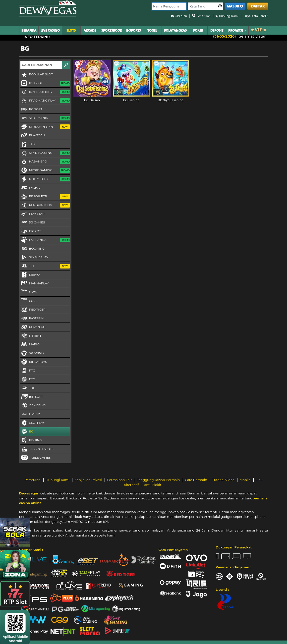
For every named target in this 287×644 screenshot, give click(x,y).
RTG (28, 371)
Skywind (32, 353)
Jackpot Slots (37, 449)
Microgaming (45, 170)
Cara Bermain (196, 480)
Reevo (30, 275)
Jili (45, 266)
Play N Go (33, 327)
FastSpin (32, 319)
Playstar (32, 214)
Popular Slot (37, 75)
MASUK (235, 6)
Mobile (245, 480)
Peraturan (33, 480)
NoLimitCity (45, 179)
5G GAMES (33, 223)
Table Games (36, 458)
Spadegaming (45, 153)
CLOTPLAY (33, 423)
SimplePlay (34, 258)
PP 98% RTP (45, 197)
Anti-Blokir (153, 485)
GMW (29, 292)
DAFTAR (258, 6)
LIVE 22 (30, 414)
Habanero (45, 162)
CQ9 (28, 301)
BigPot (31, 231)
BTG (28, 379)
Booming (33, 249)
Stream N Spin (45, 127)
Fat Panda (45, 240)
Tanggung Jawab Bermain (159, 480)
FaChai (30, 188)
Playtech (33, 135)
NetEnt (31, 336)
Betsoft (32, 397)
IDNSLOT (45, 83)
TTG (28, 144)
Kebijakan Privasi (88, 480)
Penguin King (45, 205)
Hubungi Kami (58, 480)
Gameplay (33, 406)
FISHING (31, 440)
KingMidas (34, 362)
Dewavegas (29, 493)
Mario (30, 344)
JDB (28, 388)
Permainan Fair (120, 480)
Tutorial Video (224, 480)
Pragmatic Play (45, 101)
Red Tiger (33, 310)
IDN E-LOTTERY (45, 92)
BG (27, 432)
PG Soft (31, 109)
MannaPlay (35, 283)
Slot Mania (45, 118)
